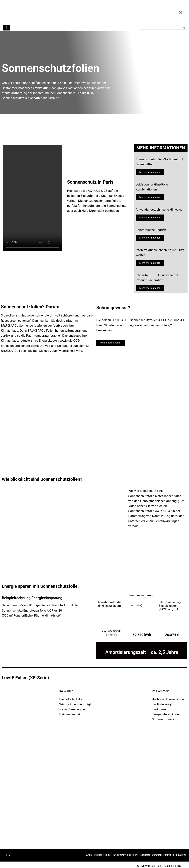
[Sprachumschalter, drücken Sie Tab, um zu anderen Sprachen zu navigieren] (181, 13)
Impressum (102, 855)
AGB (89, 855)
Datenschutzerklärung (131, 855)
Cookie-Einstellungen (169, 855)
